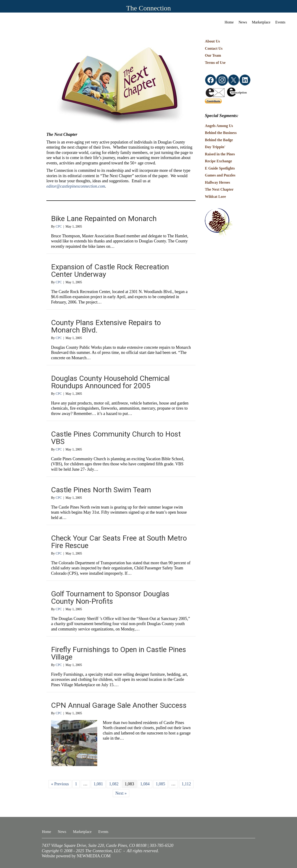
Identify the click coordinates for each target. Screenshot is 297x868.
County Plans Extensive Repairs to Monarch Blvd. (106, 326)
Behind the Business (221, 133)
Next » (121, 793)
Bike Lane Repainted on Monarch (104, 219)
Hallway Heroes (218, 182)
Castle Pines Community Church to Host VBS (116, 438)
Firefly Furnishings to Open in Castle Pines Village (119, 653)
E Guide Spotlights (220, 168)
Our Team (213, 55)
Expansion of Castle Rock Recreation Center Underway (110, 271)
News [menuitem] (243, 22)
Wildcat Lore (215, 197)
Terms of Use (215, 63)
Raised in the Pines (220, 154)
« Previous (60, 784)
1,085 (160, 784)
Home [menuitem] (229, 22)
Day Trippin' (215, 147)
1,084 (145, 784)
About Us (212, 41)
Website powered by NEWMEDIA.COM (76, 856)
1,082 (114, 784)
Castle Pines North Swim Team (101, 490)
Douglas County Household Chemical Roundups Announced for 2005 (110, 382)
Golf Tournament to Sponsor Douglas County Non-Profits (110, 597)
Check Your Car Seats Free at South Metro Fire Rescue (119, 542)
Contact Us (214, 48)
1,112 (186, 784)
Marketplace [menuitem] (261, 22)
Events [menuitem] (280, 22)
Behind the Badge (219, 140)
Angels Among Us (219, 126)
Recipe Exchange (218, 161)
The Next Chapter (219, 189)
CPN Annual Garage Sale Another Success (119, 705)
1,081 (98, 784)
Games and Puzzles (220, 175)
